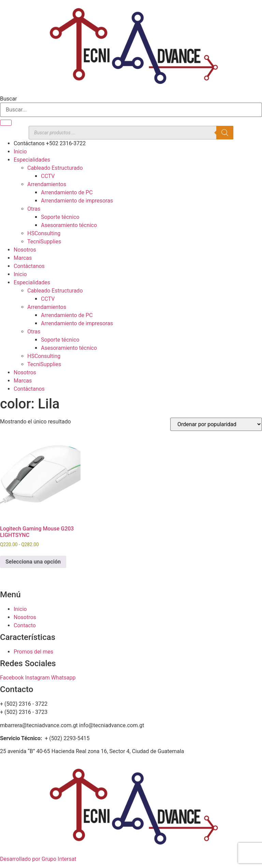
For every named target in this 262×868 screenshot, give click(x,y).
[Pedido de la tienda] (216, 424)
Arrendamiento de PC (67, 192)
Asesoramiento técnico (69, 225)
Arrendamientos (47, 184)
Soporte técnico (60, 217)
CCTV (48, 176)
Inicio (20, 152)
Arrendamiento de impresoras (77, 201)
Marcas (23, 258)
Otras (34, 209)
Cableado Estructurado (55, 168)
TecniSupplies (44, 242)
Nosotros (25, 250)
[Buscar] (6, 123)
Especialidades (32, 160)
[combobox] (131, 110)
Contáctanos (29, 266)
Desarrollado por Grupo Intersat (38, 859)
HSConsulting (44, 233)
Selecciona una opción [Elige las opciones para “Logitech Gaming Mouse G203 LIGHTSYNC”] (33, 562)
